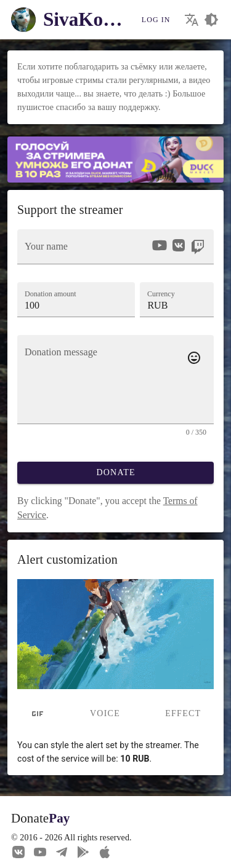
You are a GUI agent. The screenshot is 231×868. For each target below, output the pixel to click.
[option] (160, 245)
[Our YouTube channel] (40, 851)
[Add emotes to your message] (194, 358)
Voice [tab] (105, 713)
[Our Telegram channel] (62, 851)
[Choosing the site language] (192, 20)
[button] (177, 299)
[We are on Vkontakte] (18, 851)
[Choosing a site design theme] (211, 20)
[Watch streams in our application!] (105, 851)
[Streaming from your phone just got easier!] (83, 851)
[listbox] (178, 247)
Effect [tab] (183, 713)
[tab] (37, 714)
